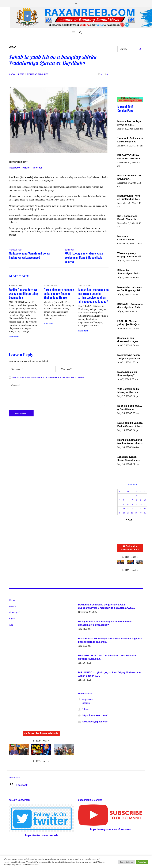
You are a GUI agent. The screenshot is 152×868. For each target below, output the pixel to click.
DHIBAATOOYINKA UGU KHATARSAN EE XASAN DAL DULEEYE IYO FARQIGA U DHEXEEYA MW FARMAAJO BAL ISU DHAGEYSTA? (130, 157)
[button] (135, 557)
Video (12, 619)
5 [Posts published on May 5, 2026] (124, 500)
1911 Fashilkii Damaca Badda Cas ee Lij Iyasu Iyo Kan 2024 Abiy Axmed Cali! (130, 425)
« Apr (129, 520)
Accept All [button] (142, 862)
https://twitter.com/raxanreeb (41, 835)
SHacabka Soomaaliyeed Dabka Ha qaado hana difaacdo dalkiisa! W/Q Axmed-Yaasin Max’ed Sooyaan (130, 272)
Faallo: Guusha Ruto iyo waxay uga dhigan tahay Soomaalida (24, 293)
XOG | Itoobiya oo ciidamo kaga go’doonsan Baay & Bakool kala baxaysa (84, 257)
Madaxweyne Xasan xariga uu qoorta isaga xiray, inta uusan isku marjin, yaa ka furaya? (130, 357)
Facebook (14, 168)
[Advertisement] (129, 78)
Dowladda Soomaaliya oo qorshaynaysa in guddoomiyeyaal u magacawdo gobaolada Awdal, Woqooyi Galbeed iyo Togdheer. (106, 606)
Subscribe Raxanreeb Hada (130, 548)
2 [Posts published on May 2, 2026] (141, 496)
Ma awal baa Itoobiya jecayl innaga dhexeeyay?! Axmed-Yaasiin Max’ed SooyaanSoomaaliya (129, 123)
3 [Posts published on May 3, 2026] (145, 496)
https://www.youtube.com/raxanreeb (111, 829)
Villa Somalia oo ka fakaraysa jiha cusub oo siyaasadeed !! (129, 391)
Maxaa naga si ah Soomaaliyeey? (127, 374)
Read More (14, 337)
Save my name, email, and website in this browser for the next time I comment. (48, 377)
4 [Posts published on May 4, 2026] (120, 500)
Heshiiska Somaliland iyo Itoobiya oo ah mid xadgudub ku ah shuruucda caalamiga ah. (130, 442)
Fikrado (13, 606)
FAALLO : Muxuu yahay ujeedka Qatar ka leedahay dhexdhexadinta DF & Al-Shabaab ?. (130, 323)
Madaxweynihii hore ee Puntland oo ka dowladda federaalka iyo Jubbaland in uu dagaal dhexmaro (129, 198)
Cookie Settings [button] (126, 862)
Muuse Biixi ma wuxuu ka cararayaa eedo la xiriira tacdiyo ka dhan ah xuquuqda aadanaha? (94, 295)
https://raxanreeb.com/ (95, 715)
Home (12, 600)
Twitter (26, 168)
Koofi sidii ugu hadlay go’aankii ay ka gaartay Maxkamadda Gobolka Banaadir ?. (130, 408)
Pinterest (37, 168)
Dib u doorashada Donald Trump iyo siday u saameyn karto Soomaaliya (130, 218)
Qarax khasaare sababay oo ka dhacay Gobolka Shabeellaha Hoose (59, 293)
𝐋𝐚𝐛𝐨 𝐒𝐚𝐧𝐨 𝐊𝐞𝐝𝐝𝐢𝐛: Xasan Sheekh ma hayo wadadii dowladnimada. (128, 459)
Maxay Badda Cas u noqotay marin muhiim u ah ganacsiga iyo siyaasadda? (105, 623)
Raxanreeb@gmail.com (95, 722)
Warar (13, 47)
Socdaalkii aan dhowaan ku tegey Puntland (128, 340)
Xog (11, 625)
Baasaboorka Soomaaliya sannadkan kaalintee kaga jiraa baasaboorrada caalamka (110, 640)
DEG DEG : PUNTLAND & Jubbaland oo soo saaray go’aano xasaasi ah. (107, 657)
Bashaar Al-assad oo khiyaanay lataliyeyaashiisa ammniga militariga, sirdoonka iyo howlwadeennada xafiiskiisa (129, 177)
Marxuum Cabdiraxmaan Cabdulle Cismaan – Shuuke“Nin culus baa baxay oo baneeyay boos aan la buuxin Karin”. (130, 238)
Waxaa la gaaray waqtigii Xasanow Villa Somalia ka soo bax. (130, 255)
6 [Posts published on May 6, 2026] (128, 500)
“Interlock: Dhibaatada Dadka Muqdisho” (130, 140)
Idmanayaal (14, 613)
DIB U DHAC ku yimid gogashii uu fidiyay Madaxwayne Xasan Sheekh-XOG (109, 674)
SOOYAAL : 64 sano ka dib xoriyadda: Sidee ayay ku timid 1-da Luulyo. (130, 306)
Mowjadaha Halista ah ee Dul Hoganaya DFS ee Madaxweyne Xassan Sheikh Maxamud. (130, 289)
